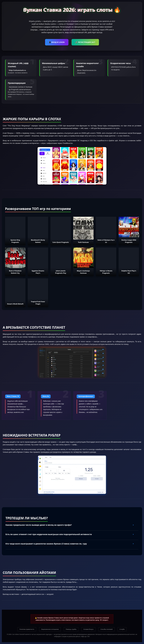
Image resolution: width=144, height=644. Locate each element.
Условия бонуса (88, 629)
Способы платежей (107, 629)
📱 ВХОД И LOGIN (57, 42)
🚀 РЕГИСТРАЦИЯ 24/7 (85, 42)
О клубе (122, 629)
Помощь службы (71, 629)
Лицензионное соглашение (50, 629)
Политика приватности (27, 629)
